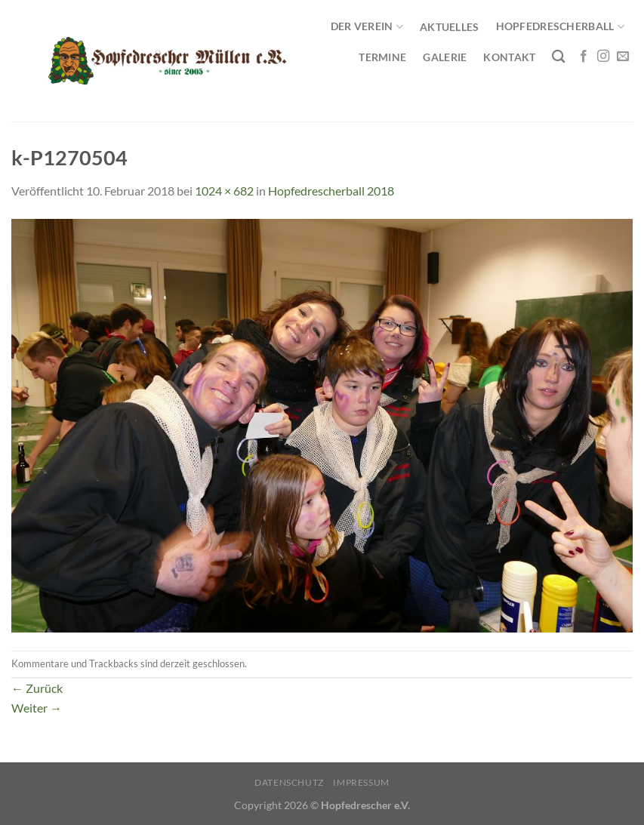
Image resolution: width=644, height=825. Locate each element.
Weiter (37, 708)
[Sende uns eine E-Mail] (623, 57)
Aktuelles (450, 27)
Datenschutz (289, 782)
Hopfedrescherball (560, 27)
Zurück (37, 688)
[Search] (558, 57)
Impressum (361, 782)
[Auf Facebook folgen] (584, 57)
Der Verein (367, 27)
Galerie (445, 57)
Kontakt (509, 57)
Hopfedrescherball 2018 (331, 191)
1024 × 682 (224, 191)
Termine (382, 57)
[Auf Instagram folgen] (603, 57)
